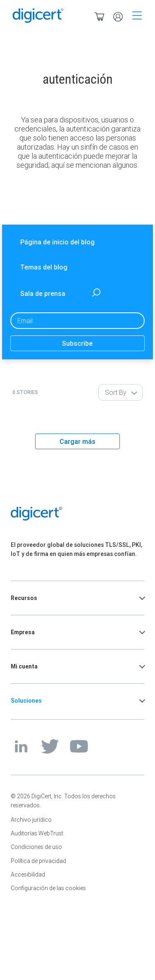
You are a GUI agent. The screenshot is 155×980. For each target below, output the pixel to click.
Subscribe (77, 343)
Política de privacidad (38, 861)
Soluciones (26, 701)
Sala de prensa (43, 293)
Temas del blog (44, 267)
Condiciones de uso (36, 847)
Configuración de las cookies (48, 888)
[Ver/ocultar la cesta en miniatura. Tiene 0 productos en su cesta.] (99, 16)
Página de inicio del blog (57, 242)
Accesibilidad (28, 874)
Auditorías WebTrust (37, 833)
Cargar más (77, 441)
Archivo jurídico (31, 820)
